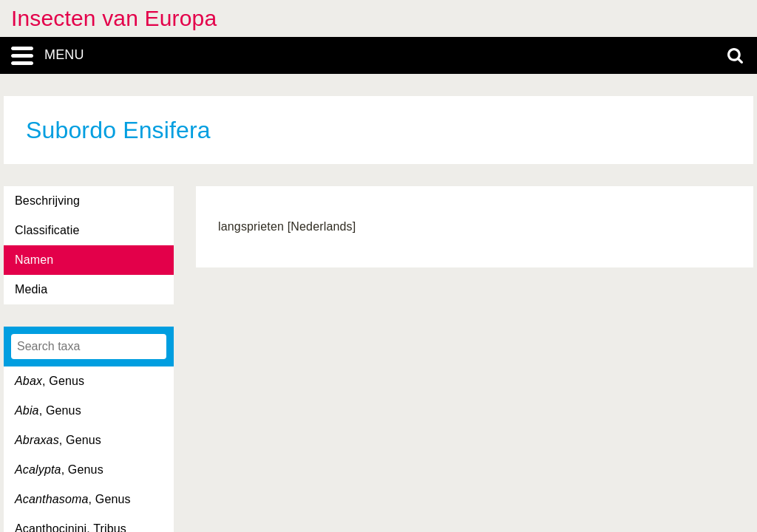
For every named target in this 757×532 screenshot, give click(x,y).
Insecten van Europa (114, 18)
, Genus (50, 381)
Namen (34, 260)
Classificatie (47, 230)
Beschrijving (47, 201)
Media (31, 289)
